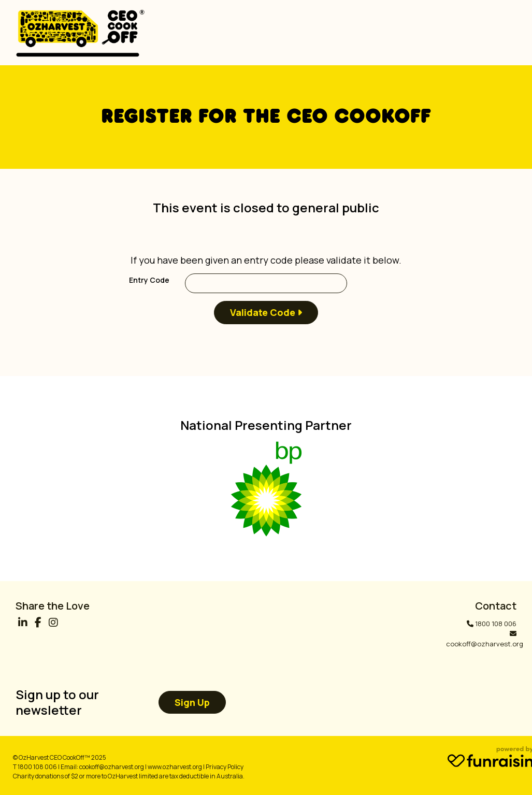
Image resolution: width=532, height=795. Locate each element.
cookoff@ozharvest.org (485, 644)
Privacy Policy (225, 767)
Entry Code (149, 280)
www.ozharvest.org (175, 767)
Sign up (192, 702)
